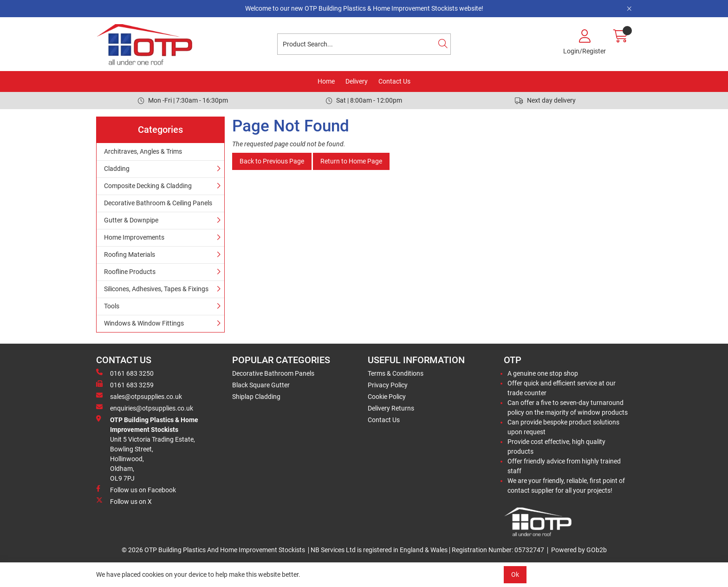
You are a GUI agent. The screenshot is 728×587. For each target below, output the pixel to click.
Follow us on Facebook (136, 489)
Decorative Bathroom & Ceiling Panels (158, 203)
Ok (515, 574)
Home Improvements (134, 237)
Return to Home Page (351, 161)
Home (326, 81)
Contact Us (394, 81)
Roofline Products (130, 272)
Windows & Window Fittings (144, 323)
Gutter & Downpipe (131, 220)
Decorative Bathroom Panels (273, 373)
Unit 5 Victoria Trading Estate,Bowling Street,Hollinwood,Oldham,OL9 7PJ (147, 449)
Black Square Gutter (261, 385)
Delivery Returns (391, 408)
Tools (112, 306)
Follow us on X (124, 501)
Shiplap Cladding (256, 397)
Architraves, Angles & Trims (143, 151)
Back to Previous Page (272, 161)
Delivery (357, 81)
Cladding (117, 169)
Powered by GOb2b (579, 550)
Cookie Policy (387, 397)
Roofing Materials (130, 254)
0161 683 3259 (125, 385)
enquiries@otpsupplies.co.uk (145, 408)
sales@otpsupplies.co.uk (139, 396)
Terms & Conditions (396, 373)
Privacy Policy (388, 385)
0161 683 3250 (125, 373)
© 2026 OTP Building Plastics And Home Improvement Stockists (213, 550)
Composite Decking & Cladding (148, 186)
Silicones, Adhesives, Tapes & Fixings (156, 289)
